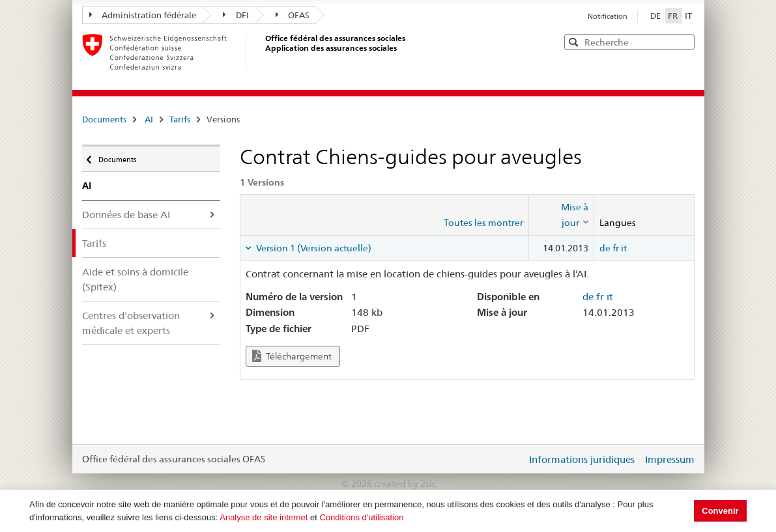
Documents (104, 119)
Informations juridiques (582, 459)
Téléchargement (292, 356)
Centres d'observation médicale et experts (131, 323)
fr (616, 248)
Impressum (670, 459)
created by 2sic (405, 484)
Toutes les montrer (483, 223)
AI (149, 119)
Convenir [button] (720, 511)
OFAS (293, 15)
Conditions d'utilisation (361, 517)
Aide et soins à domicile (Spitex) (135, 279)
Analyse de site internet (264, 517)
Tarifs (180, 119)
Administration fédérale (143, 15)
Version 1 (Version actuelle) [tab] (313, 248)
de (605, 248)
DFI (236, 15)
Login (514, 459)
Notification (608, 16)
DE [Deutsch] (656, 16)
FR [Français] (674, 16)
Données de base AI (126, 215)
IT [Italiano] (688, 16)
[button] (683, 41)
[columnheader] (561, 215)
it (624, 248)
